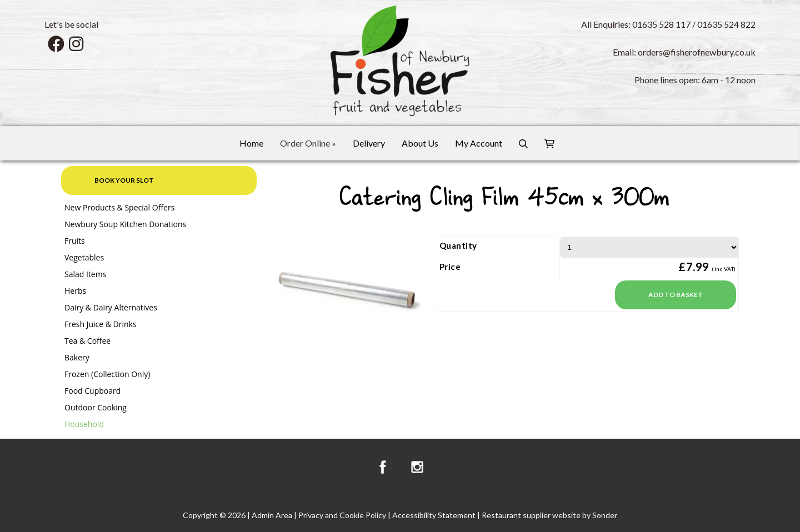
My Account (479, 143)
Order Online (308, 143)
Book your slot (124, 180)
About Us (420, 143)
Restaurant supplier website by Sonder (549, 515)
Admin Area (272, 515)
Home (251, 143)
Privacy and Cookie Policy (342, 515)
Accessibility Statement (434, 515)
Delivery (369, 143)
